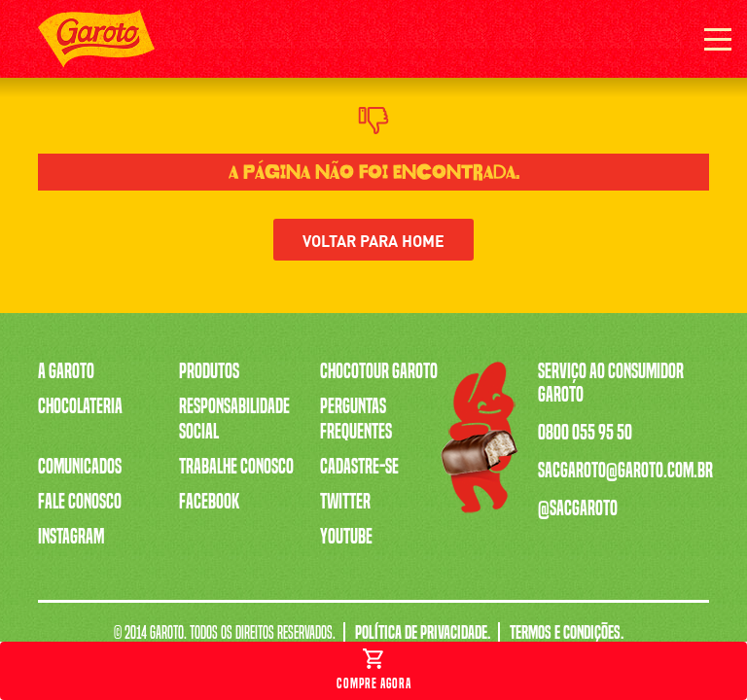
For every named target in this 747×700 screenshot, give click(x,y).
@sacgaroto (578, 508)
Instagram (71, 537)
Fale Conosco (80, 502)
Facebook (209, 502)
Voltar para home (373, 240)
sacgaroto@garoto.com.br (625, 471)
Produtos (209, 371)
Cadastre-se (359, 467)
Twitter (345, 502)
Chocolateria (80, 406)
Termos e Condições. (567, 633)
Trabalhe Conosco (236, 467)
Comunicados (80, 467)
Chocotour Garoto (379, 371)
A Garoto (66, 371)
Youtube (346, 537)
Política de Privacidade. (423, 633)
